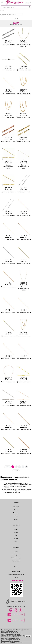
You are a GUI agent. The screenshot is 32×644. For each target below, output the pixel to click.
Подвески (16, 538)
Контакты (16, 516)
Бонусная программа (16, 555)
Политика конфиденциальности (16, 574)
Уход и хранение (16, 561)
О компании (16, 507)
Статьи (16, 510)
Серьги (16, 532)
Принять (28, 636)
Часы (16, 542)
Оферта (16, 577)
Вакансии (16, 519)
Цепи (16, 535)
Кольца (16, 529)
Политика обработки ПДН (9, 642)
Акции (16, 552)
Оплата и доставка (16, 558)
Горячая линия (16, 571)
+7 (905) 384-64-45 (16, 581)
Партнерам (16, 513)
